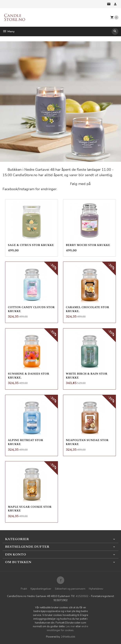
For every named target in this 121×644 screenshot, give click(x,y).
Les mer (71, 626)
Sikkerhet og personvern (70, 589)
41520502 (82, 596)
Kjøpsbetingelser (41, 589)
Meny (9, 31)
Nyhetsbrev (96, 589)
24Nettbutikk (68, 637)
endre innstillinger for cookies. (67, 628)
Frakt (24, 589)
